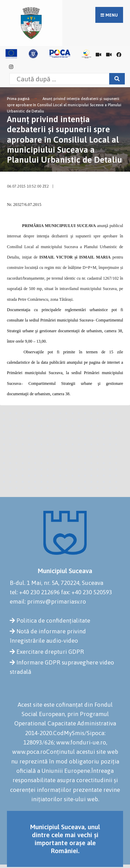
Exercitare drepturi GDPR (50, 652)
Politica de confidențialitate (53, 621)
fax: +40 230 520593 (86, 592)
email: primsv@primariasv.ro (48, 602)
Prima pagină (18, 99)
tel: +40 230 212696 (35, 592)
